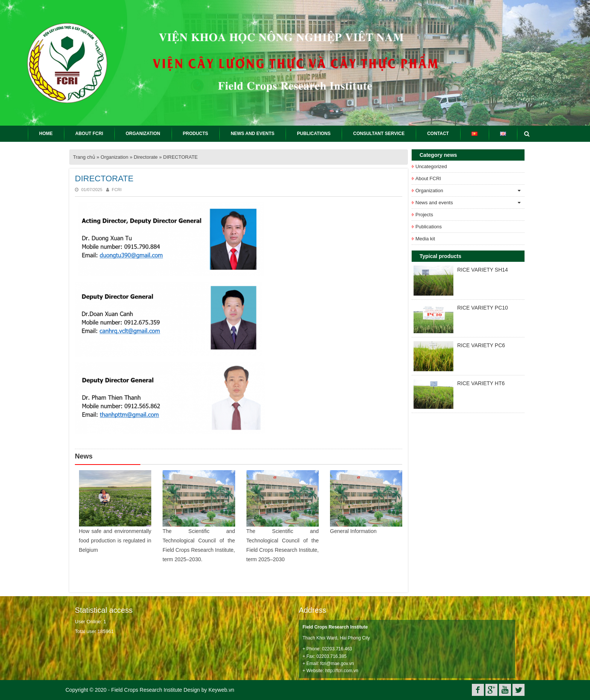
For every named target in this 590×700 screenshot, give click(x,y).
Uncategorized (431, 166)
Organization (114, 157)
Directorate (146, 157)
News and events (434, 203)
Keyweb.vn (221, 690)
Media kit (425, 239)
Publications (429, 227)
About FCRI (428, 178)
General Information (353, 531)
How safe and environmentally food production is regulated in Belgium (115, 541)
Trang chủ (84, 157)
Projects (424, 215)
